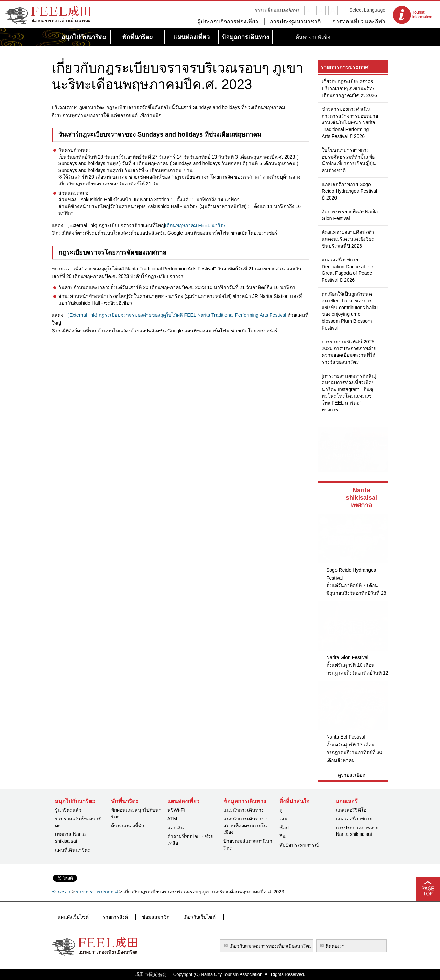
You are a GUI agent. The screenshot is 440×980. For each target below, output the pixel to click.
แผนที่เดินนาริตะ (73, 850)
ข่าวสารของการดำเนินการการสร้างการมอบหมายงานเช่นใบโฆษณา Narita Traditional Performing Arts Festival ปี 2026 (350, 122)
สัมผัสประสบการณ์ (299, 845)
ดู (281, 810)
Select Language (367, 10)
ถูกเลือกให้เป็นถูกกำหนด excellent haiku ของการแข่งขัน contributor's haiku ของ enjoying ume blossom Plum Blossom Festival (350, 311)
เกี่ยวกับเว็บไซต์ (191, 917)
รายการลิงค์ (112, 917)
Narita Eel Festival (346, 737)
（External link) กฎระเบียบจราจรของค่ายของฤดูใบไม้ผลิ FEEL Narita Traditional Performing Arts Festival (175, 315)
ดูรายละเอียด (352, 775)
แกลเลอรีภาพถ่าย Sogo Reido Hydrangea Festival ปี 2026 (349, 191)
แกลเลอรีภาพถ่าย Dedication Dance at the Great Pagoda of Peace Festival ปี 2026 (347, 270)
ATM (172, 819)
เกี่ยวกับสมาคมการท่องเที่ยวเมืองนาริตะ (271, 946)
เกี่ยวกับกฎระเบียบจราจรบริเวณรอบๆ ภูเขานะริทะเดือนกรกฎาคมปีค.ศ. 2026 (349, 88)
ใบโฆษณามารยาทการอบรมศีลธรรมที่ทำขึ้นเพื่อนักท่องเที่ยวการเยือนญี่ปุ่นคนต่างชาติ (349, 160)
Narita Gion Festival (347, 657)
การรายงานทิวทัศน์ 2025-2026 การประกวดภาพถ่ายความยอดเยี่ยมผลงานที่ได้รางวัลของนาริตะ (349, 352)
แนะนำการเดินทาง (244, 810)
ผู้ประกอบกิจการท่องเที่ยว (228, 21)
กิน (283, 836)
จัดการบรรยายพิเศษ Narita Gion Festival (350, 215)
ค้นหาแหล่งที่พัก (128, 826)
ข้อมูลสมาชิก (150, 917)
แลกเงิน (176, 828)
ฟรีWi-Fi (176, 810)
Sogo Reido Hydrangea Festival (351, 574)
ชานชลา (61, 892)
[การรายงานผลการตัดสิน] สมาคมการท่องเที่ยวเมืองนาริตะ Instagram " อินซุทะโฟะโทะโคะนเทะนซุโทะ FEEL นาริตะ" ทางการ (349, 393)
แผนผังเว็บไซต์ (73, 917)
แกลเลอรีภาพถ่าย (354, 819)
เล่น (284, 819)
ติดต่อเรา (335, 946)
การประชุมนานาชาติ (295, 21)
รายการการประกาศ (344, 67)
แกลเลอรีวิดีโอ (351, 810)
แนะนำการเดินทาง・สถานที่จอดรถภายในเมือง (246, 825)
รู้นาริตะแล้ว (68, 810)
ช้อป (284, 828)
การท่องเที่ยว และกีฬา (359, 21)
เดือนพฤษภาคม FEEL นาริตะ (196, 225)
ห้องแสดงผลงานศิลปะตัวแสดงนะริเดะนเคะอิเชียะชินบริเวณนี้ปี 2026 (348, 239)
